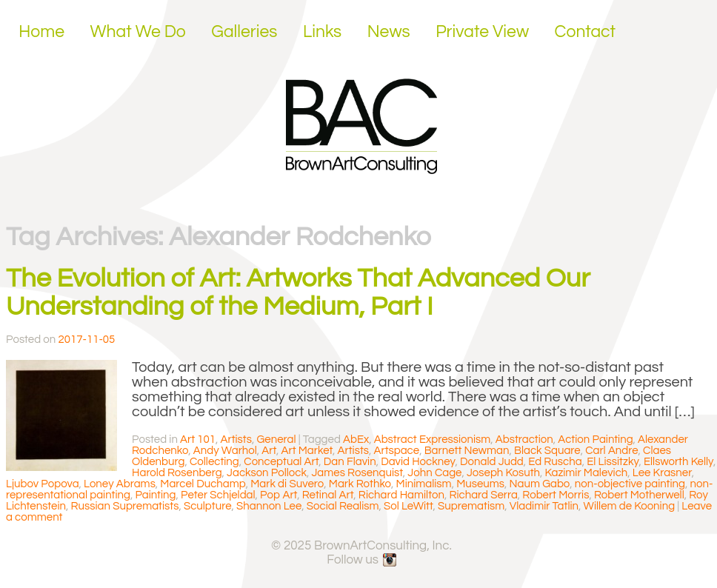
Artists (236, 440)
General (276, 440)
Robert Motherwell (639, 495)
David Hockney (418, 462)
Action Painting (595, 440)
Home (41, 32)
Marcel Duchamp (203, 484)
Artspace (397, 451)
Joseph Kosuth (503, 473)
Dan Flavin (350, 462)
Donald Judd (492, 462)
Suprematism (471, 506)
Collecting (214, 462)
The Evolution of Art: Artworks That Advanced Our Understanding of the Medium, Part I (298, 293)
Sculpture (208, 506)
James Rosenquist (357, 473)
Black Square (547, 451)
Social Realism (343, 506)
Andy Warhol (225, 451)
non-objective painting (630, 484)
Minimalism (424, 484)
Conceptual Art (281, 462)
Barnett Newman (467, 451)
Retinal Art (328, 495)
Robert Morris (556, 495)
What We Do (138, 32)
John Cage (434, 473)
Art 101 (198, 440)
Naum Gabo (540, 484)
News (389, 32)
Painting (155, 495)
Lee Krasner (662, 473)
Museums (480, 484)
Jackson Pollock (267, 473)
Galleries (244, 32)
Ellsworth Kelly (678, 462)
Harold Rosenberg (177, 473)
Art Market (307, 451)
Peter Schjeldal (218, 495)
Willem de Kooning (629, 506)
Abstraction (524, 440)
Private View (482, 32)
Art (269, 451)
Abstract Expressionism (433, 440)
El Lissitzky (613, 462)
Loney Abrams (120, 484)
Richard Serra (483, 495)
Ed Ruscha (555, 462)
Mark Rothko (360, 484)
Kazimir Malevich (587, 473)
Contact (586, 32)
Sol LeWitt (408, 506)
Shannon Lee (269, 506)
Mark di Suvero (287, 484)
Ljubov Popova (43, 484)
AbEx (356, 440)
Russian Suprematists (125, 506)
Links (322, 32)
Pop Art (279, 495)
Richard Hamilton (401, 495)
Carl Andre (611, 451)
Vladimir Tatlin (544, 506)
